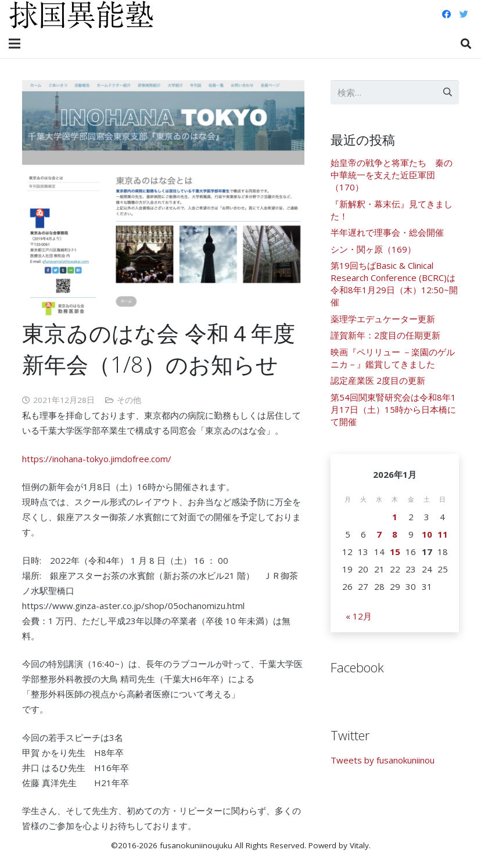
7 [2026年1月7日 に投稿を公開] (379, 534)
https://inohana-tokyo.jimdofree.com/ (97, 459)
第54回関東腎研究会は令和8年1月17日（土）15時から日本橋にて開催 (393, 409)
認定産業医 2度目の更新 (378, 380)
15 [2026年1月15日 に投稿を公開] (395, 552)
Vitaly (359, 845)
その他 (129, 400)
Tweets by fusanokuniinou (383, 760)
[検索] (466, 44)
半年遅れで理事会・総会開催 (387, 232)
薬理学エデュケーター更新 (383, 319)
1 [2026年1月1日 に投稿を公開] (395, 517)
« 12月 (359, 616)
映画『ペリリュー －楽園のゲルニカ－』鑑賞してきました (393, 358)
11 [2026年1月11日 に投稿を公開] (443, 534)
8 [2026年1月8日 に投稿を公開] (395, 534)
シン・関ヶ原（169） (373, 249)
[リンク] (81, 15)
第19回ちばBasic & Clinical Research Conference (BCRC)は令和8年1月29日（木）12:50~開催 (394, 284)
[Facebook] (446, 15)
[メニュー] (15, 44)
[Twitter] (464, 15)
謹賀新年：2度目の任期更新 (385, 335)
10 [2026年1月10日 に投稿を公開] (427, 534)
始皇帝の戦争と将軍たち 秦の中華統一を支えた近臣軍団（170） (392, 175)
